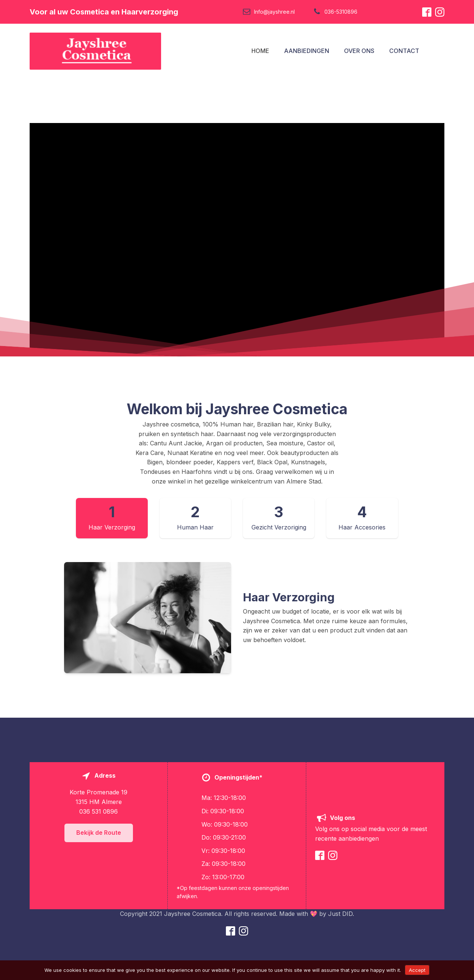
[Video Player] (237, 240)
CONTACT (404, 51)
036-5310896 (341, 12)
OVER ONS (359, 51)
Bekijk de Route (99, 833)
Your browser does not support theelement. (237, 240)
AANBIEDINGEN (307, 51)
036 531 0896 (99, 811)
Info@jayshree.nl (274, 12)
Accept (417, 970)
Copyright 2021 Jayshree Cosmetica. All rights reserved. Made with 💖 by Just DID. (237, 914)
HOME (260, 51)
